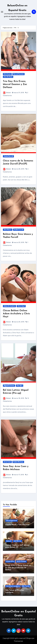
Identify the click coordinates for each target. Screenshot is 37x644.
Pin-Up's (20, 386)
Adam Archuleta (9, 306)
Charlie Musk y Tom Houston (17, 525)
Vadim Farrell (19, 230)
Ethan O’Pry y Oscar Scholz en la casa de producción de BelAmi (18, 568)
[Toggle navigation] (2, 12)
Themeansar (18, 641)
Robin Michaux (18, 462)
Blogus (29, 638)
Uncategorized (11, 521)
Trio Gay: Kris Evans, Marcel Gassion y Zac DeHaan (15, 84)
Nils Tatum (26, 586)
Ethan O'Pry (10, 561)
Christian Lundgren (13, 586)
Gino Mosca (8, 230)
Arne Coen (7, 462)
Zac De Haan (8, 77)
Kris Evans (7, 74)
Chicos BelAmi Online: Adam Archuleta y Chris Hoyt (16, 314)
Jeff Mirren (17, 541)
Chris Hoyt (21, 306)
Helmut (9, 541)
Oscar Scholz (21, 561)
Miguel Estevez (9, 386)
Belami (7, 93)
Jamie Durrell (8, 156)
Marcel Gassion (18, 74)
